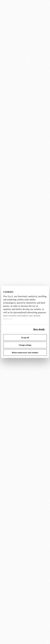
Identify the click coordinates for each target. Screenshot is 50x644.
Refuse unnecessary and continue (25, 353)
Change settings (25, 345)
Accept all (25, 338)
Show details (39, 329)
